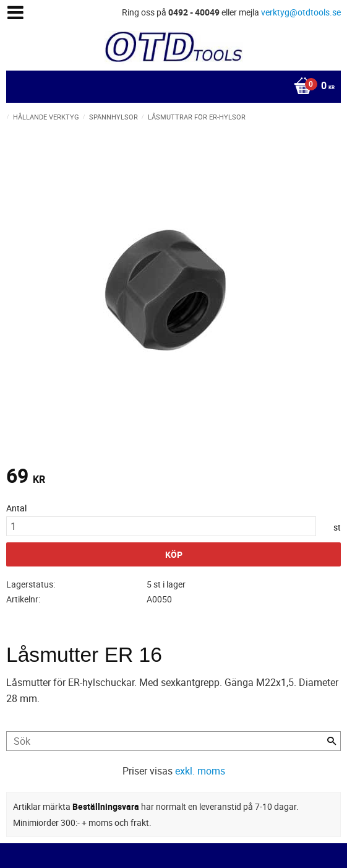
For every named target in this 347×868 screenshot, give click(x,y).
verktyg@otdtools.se (301, 12)
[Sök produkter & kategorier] (173, 741)
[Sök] (332, 741)
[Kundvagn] (170, 87)
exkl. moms (200, 771)
